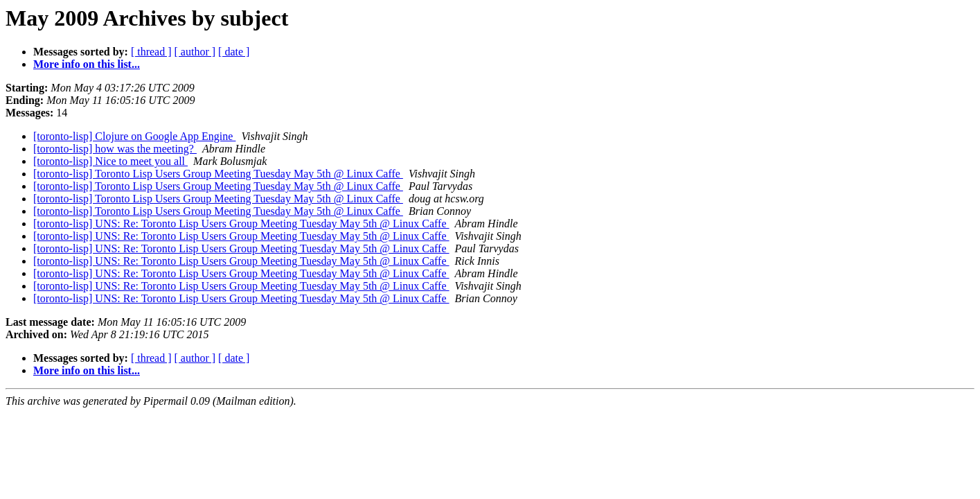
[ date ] (234, 52)
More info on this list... (87, 64)
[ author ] (195, 52)
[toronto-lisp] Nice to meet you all (110, 161)
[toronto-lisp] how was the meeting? (115, 149)
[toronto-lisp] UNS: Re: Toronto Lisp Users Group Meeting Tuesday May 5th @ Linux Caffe (241, 224)
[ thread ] (151, 52)
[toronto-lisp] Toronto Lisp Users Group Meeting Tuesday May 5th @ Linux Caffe (218, 174)
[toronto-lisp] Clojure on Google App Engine (134, 136)
